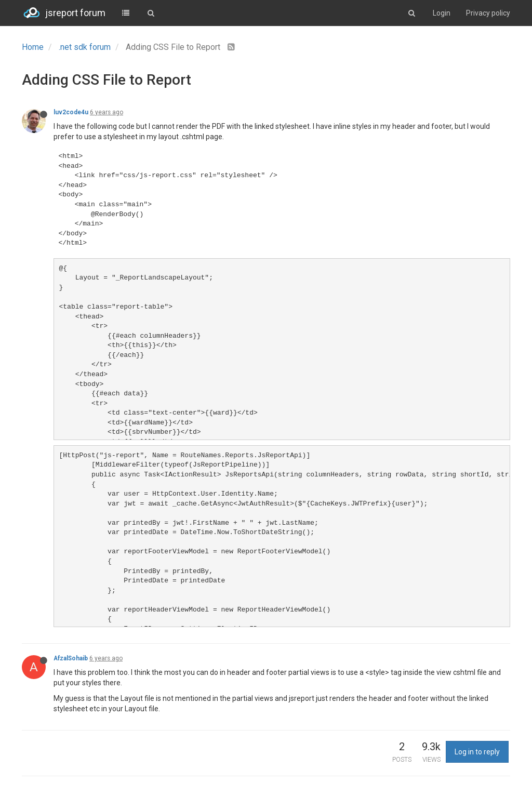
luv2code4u (71, 112)
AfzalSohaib (71, 658)
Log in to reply (477, 752)
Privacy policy (488, 13)
